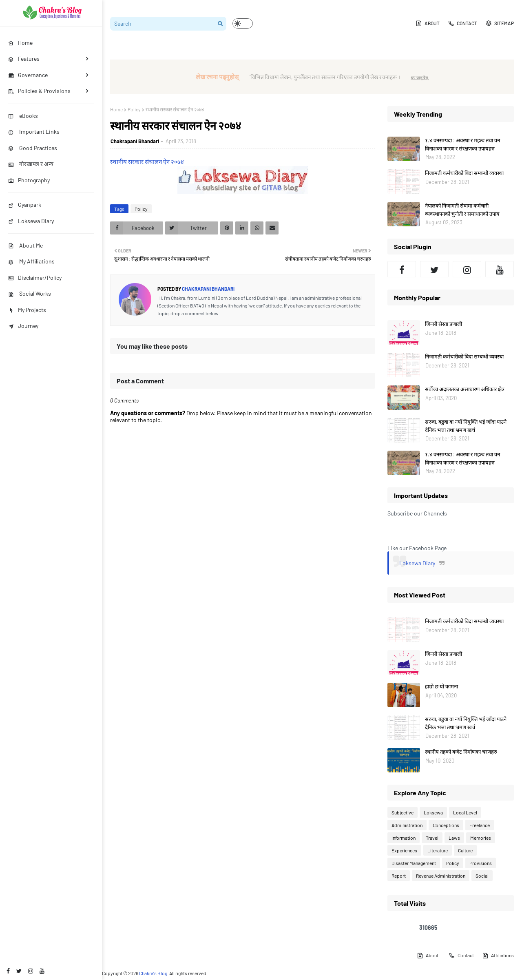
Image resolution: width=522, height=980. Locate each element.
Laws (454, 838)
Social (482, 876)
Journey (23, 326)
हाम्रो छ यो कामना (441, 686)
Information (404, 838)
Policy (134, 109)
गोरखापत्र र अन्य (31, 164)
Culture (465, 850)
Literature (438, 850)
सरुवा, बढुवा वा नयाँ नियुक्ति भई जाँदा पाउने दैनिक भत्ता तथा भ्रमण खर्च (466, 426)
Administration (407, 825)
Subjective (403, 812)
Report (399, 876)
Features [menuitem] (24, 59)
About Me (25, 245)
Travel (432, 838)
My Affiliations (31, 261)
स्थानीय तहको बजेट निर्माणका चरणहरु (461, 752)
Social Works (30, 293)
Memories (481, 838)
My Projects (27, 310)
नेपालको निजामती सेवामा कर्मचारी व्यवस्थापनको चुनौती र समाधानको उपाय (462, 210)
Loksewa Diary (31, 221)
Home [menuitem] (20, 43)
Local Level (465, 812)
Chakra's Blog (153, 973)
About (428, 23)
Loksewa (433, 812)
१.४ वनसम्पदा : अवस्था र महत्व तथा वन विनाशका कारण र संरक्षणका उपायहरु (462, 144)
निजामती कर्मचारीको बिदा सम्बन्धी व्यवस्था (464, 173)
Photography (29, 180)
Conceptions (446, 825)
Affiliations (498, 956)
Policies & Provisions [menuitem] (39, 91)
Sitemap (500, 23)
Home (116, 109)
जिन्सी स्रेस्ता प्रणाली (443, 324)
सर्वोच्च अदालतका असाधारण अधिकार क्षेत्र (465, 389)
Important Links (34, 132)
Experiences (404, 850)
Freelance (480, 825)
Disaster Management (414, 863)
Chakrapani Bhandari (135, 141)
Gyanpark (25, 205)
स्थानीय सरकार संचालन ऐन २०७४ (147, 161)
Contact (462, 23)
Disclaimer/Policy (35, 278)
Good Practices (33, 148)
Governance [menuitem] (28, 75)
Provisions (481, 863)
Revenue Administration (441, 876)
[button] (243, 23)
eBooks (23, 116)
